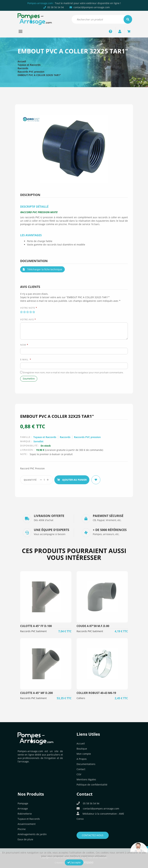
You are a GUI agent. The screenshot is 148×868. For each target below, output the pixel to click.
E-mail (26, 359)
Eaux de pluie (25, 839)
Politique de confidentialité (92, 785)
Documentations (86, 764)
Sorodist (38, 441)
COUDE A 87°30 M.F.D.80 (93, 626)
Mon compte (84, 754)
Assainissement (27, 824)
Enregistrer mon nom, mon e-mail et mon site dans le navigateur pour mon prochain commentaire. (73, 372)
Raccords (23, 68)
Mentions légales (86, 779)
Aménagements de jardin (32, 834)
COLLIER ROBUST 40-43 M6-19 (96, 693)
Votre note (29, 308)
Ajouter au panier (72, 480)
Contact (81, 769)
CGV (79, 774)
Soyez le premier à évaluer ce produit (51, 454)
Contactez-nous (93, 835)
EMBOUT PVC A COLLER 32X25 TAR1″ (39, 75)
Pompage (23, 803)
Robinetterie (25, 814)
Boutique (82, 749)
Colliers (81, 698)
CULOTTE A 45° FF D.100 (36, 626)
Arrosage (23, 809)
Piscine (22, 829)
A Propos (82, 759)
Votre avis (28, 319)
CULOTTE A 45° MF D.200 (36, 693)
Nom (24, 345)
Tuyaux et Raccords (29, 65)
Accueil (22, 61)
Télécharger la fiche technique (42, 269)
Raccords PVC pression (31, 72)
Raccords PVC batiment (33, 631)
